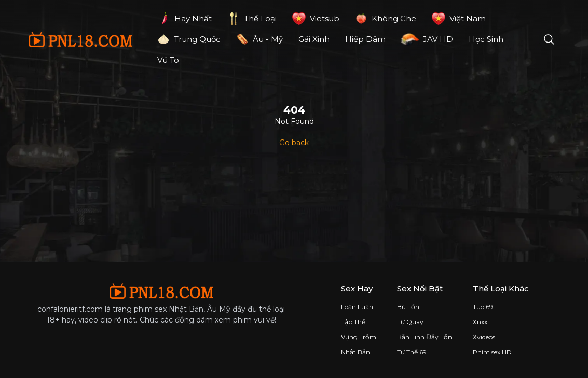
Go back (294, 143)
